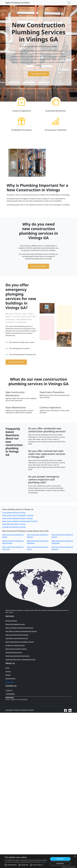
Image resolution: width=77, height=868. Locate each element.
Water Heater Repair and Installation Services (20, 642)
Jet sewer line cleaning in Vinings (14, 527)
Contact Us (9, 690)
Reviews (8, 675)
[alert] (38, 861)
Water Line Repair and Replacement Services (19, 628)
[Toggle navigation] (69, 3)
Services (8, 671)
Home (7, 668)
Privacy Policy (10, 682)
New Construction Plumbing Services (17, 635)
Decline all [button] (60, 863)
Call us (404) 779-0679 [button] (38, 74)
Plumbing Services (11, 621)
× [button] (75, 856)
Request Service (10, 678)
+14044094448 (10, 694)
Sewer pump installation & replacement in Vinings (20, 521)
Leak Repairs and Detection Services (17, 638)
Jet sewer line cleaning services (15, 645)
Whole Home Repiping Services (15, 624)
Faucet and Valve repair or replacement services (20, 659)
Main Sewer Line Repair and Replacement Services (21, 631)
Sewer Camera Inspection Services (16, 649)
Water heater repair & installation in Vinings (18, 515)
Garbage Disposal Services (14, 652)
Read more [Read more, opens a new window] (43, 862)
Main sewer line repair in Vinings (14, 524)
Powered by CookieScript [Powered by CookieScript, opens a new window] (69, 867)
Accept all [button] (60, 859)
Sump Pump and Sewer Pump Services (17, 656)
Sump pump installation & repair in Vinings (18, 518)
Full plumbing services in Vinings (14, 512)
